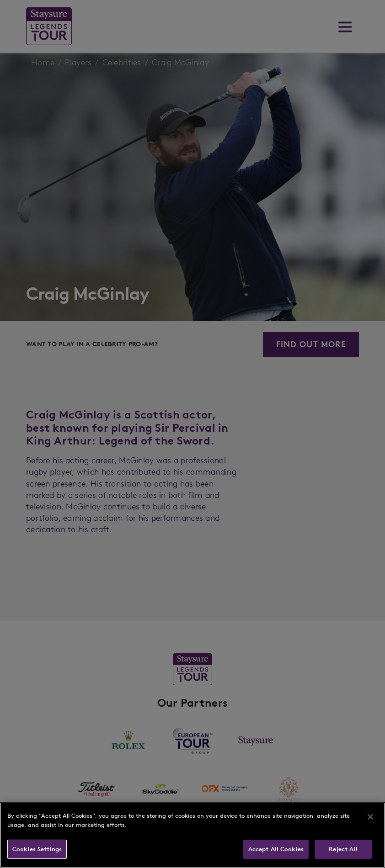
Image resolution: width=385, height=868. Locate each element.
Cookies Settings (37, 849)
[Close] (370, 817)
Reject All (343, 849)
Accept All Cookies (276, 849)
